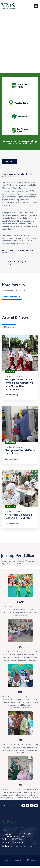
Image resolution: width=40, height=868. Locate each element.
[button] (10, 161)
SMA (20, 740)
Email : (19, 846)
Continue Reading (12, 395)
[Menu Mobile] (36, 6)
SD (20, 647)
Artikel (9, 376)
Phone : (14, 839)
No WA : (8, 843)
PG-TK (20, 602)
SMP (20, 692)
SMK (20, 785)
